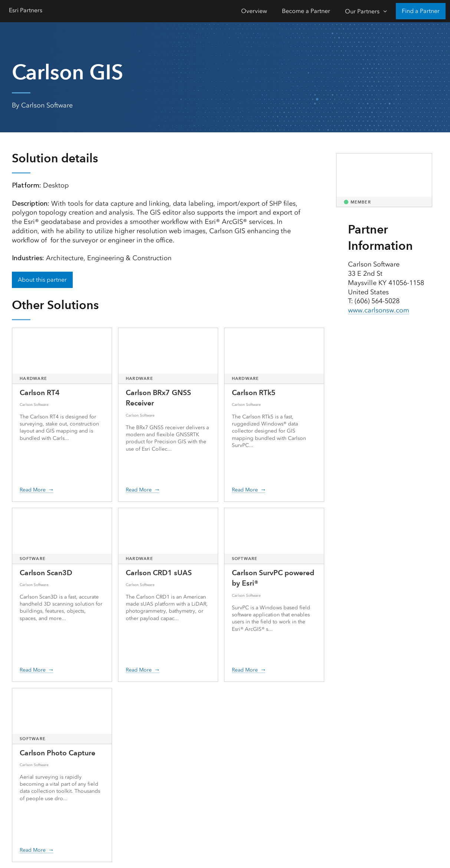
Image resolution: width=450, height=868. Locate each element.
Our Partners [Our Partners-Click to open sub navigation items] (362, 11)
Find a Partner (421, 11)
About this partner (42, 280)
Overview (254, 11)
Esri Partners (26, 10)
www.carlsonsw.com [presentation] (379, 310)
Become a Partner (306, 11)
